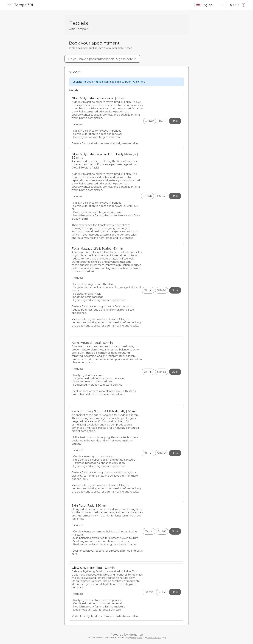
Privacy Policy (137, 638)
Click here (139, 82)
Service (75, 72)
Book (175, 121)
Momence (136, 635)
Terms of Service (154, 638)
